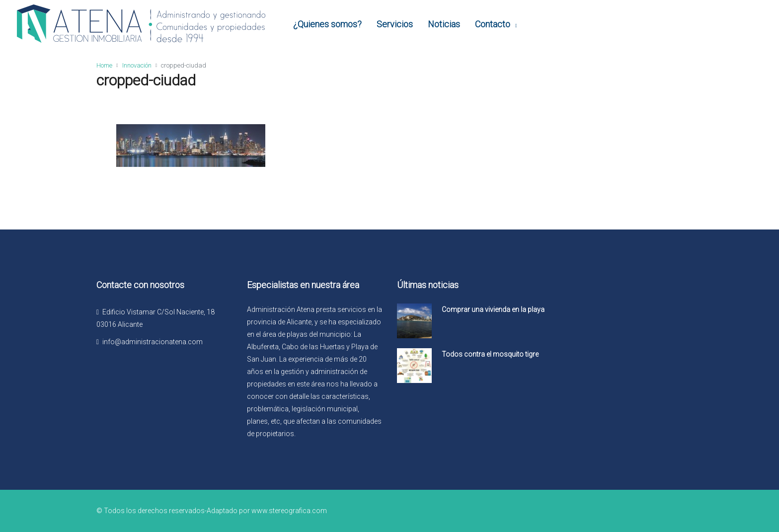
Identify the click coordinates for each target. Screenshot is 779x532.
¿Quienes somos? (327, 24)
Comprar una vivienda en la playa (493, 309)
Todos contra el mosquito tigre (490, 354)
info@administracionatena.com (153, 342)
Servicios (395, 24)
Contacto (493, 24)
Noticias (444, 24)
